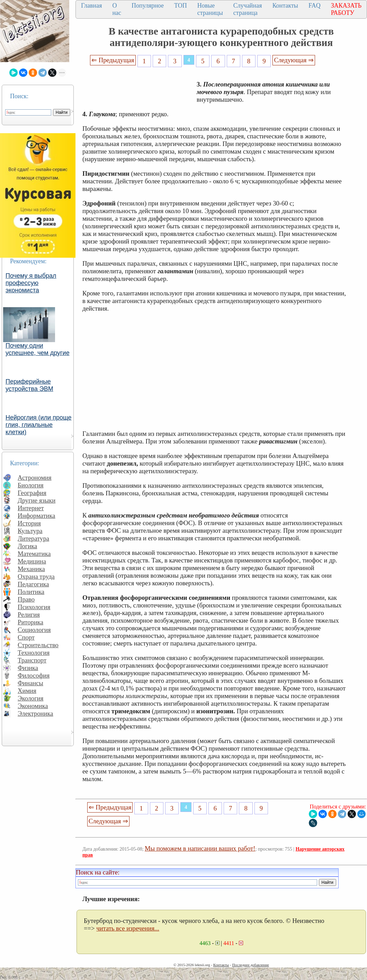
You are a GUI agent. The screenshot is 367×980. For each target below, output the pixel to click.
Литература (33, 538)
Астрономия (35, 478)
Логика (27, 546)
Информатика (37, 516)
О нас (117, 9)
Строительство (38, 645)
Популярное (148, 6)
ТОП (181, 6)
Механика (31, 569)
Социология (34, 630)
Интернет (31, 508)
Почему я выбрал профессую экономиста (31, 283)
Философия (34, 675)
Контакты (285, 6)
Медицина (32, 561)
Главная (91, 6)
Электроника (35, 713)
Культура (30, 531)
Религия (29, 615)
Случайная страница (248, 9)
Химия (27, 691)
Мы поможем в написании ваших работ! (200, 848)
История (29, 523)
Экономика (33, 706)
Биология (31, 485)
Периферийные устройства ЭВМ (29, 385)
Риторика (30, 622)
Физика (28, 668)
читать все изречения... (128, 928)
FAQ (315, 6)
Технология (34, 653)
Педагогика (33, 584)
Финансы (30, 683)
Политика (31, 592)
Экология (30, 698)
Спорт (26, 637)
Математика (34, 554)
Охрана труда (36, 576)
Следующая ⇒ (294, 60)
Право (26, 599)
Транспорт (32, 660)
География (32, 493)
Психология (34, 607)
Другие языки (37, 500)
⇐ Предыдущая (113, 60)
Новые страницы (210, 9)
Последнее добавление (250, 965)
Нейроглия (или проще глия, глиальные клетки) (39, 425)
